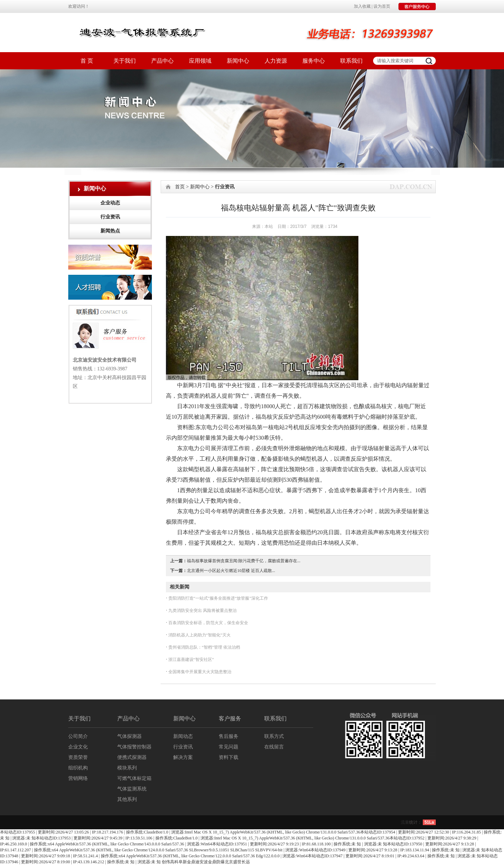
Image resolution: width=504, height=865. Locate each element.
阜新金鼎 (187, 862)
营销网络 (78, 778)
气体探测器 (129, 736)
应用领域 (200, 61)
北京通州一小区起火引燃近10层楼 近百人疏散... (231, 571)
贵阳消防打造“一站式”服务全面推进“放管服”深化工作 (218, 598)
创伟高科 (170, 862)
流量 (405, 822)
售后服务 (229, 736)
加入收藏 (362, 6)
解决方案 (183, 757)
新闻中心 (238, 61)
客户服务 (230, 718)
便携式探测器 (132, 757)
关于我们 (125, 61)
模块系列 (127, 768)
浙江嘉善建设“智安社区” (191, 660)
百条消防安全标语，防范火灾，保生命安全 (208, 623)
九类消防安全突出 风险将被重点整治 (202, 611)
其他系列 (127, 799)
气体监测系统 (132, 789)
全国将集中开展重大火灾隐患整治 (199, 672)
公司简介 (78, 736)
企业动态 (110, 203)
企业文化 (78, 747)
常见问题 (229, 747)
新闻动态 (183, 736)
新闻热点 (110, 231)
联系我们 (351, 61)
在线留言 (274, 747)
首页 (180, 187)
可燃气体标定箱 (134, 778)
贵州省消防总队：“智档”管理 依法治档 (204, 647)
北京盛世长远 (237, 862)
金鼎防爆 (216, 862)
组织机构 (78, 768)
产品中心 (162, 61)
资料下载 (229, 757)
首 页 (87, 61)
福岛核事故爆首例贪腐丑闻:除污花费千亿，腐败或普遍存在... (244, 561)
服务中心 (314, 61)
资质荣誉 (78, 757)
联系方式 (274, 736)
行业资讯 (110, 217)
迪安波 (202, 862)
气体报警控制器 (134, 747)
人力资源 (276, 61)
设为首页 (382, 6)
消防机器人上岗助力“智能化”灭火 (199, 635)
